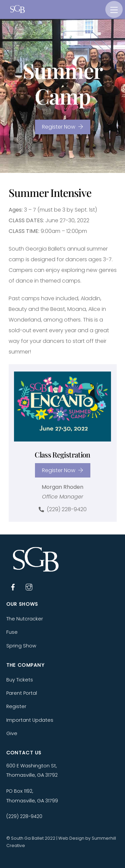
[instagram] (29, 586)
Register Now (63, 127)
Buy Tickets (20, 680)
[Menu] (114, 9)
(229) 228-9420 (63, 509)
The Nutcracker (25, 619)
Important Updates (30, 720)
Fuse (12, 632)
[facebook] (13, 586)
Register (16, 706)
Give (12, 733)
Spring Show (21, 646)
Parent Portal (22, 693)
